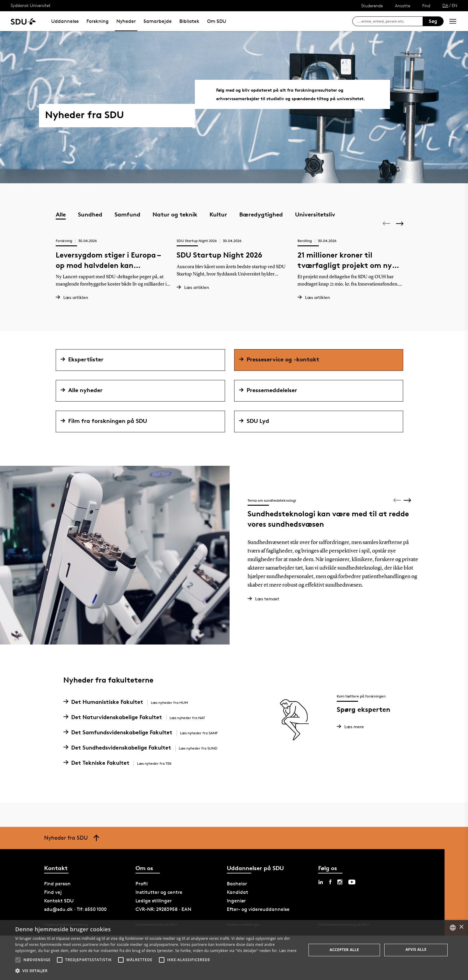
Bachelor (237, 893)
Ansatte (403, 6)
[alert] (234, 950)
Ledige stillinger (154, 910)
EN (455, 5)
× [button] (461, 927)
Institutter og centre (159, 902)
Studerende (372, 6)
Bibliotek (189, 21)
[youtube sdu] (352, 891)
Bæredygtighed (261, 214)
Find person (57, 893)
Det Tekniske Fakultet (120, 772)
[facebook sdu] (330, 891)
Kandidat (238, 902)
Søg (433, 21)
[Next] (400, 224)
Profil (142, 893)
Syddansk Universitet (31, 5)
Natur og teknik (175, 214)
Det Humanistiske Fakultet (128, 711)
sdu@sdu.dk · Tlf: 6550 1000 (75, 919)
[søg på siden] (390, 21)
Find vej (53, 902)
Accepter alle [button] (344, 950)
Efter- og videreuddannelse (258, 919)
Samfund (127, 214)
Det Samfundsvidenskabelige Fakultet (143, 741)
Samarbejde (158, 21)
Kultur (218, 214)
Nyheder (126, 21)
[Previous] (387, 223)
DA (445, 5)
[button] (18, 960)
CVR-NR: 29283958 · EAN (163, 919)
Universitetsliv (315, 214)
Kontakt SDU (59, 910)
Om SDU (217, 21)
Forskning (98, 21)
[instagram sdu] (340, 891)
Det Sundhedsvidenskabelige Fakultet (143, 757)
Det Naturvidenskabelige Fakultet (136, 726)
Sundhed (90, 214)
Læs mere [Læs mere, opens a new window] (288, 951)
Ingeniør (236, 910)
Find (426, 6)
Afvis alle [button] (416, 949)
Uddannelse (65, 21)
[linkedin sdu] (321, 891)
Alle (61, 214)
